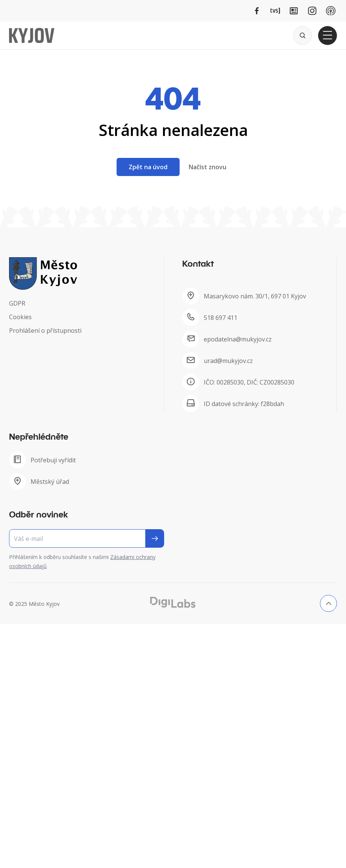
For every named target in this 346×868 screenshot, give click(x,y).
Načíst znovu (208, 167)
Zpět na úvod (148, 167)
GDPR (17, 303)
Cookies (20, 317)
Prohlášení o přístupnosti (45, 331)
